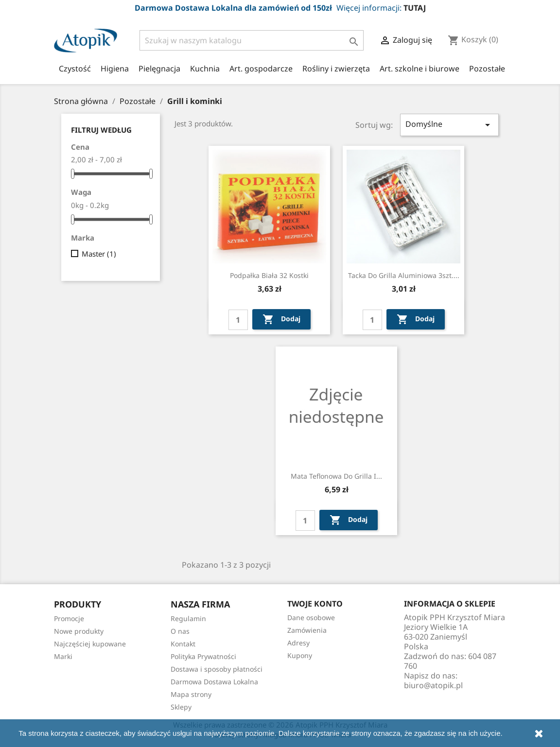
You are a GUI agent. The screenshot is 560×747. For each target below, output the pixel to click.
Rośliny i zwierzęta (336, 69)
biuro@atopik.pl (433, 685)
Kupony (300, 655)
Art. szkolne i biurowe (420, 69)
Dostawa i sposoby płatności (217, 669)
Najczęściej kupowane (90, 644)
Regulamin (188, 618)
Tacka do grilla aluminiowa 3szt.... (404, 275)
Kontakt (183, 644)
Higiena (115, 69)
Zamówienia (307, 630)
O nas (180, 631)
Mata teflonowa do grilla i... (336, 476)
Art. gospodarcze (261, 69)
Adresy (298, 643)
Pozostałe (487, 69)
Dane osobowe (311, 617)
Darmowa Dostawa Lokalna (214, 682)
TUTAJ (415, 8)
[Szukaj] (252, 40)
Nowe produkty (79, 631)
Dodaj (281, 319)
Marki (63, 656)
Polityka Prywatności (203, 656)
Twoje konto (315, 604)
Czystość (75, 69)
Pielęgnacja (159, 69)
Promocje (69, 618)
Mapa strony (191, 694)
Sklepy (181, 707)
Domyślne (449, 125)
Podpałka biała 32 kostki (269, 275)
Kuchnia (205, 69)
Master (99, 254)
